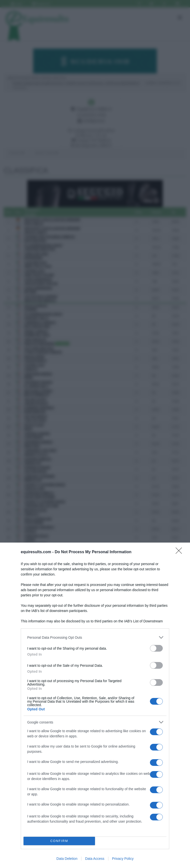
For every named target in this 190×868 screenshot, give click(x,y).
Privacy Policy (123, 859)
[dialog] (95, 705)
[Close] (180, 552)
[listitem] (95, 637)
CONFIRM (59, 841)
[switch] (156, 648)
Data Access (95, 859)
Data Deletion (67, 859)
